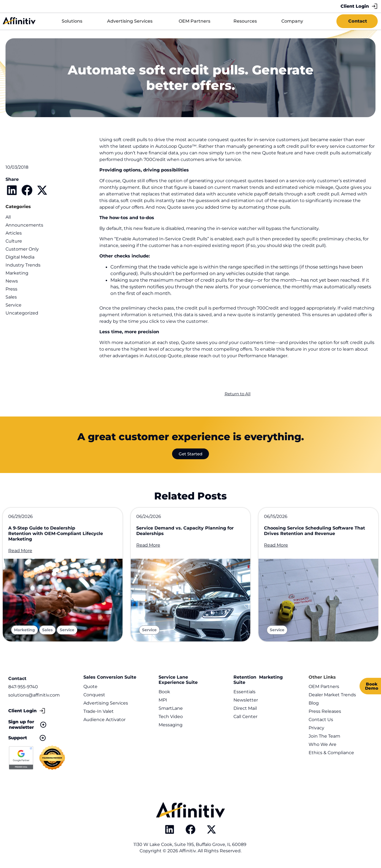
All (8, 217)
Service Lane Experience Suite (178, 680)
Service (13, 305)
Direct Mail (245, 708)
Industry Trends (23, 265)
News (12, 281)
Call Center (245, 717)
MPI (163, 700)
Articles (14, 233)
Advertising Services (106, 703)
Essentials (244, 692)
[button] (12, 190)
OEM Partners (324, 686)
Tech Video (171, 717)
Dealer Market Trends (332, 695)
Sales (11, 297)
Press (11, 289)
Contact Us (321, 720)
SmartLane (171, 708)
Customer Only (22, 249)
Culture (14, 241)
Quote (90, 686)
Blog (314, 703)
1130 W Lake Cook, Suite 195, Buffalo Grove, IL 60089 (190, 844)
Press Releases (325, 711)
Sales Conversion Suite (110, 677)
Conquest (94, 695)
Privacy (316, 728)
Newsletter (246, 700)
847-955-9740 (23, 687)
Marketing (17, 273)
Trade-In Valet (99, 711)
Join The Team (324, 736)
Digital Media (20, 257)
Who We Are (323, 744)
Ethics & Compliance (331, 753)
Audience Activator (104, 720)
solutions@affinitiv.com (34, 695)
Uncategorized (22, 313)
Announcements (24, 225)
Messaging (171, 725)
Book (164, 692)
